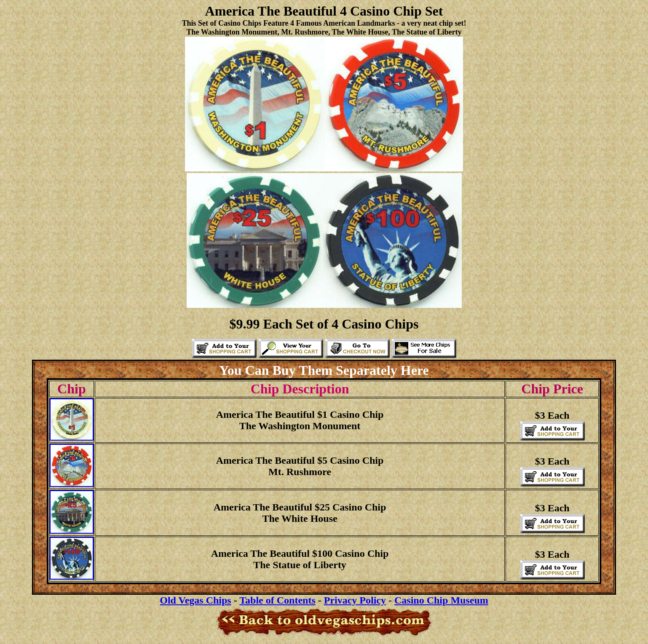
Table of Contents (277, 600)
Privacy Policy (355, 600)
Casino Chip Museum (441, 600)
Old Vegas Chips (195, 600)
